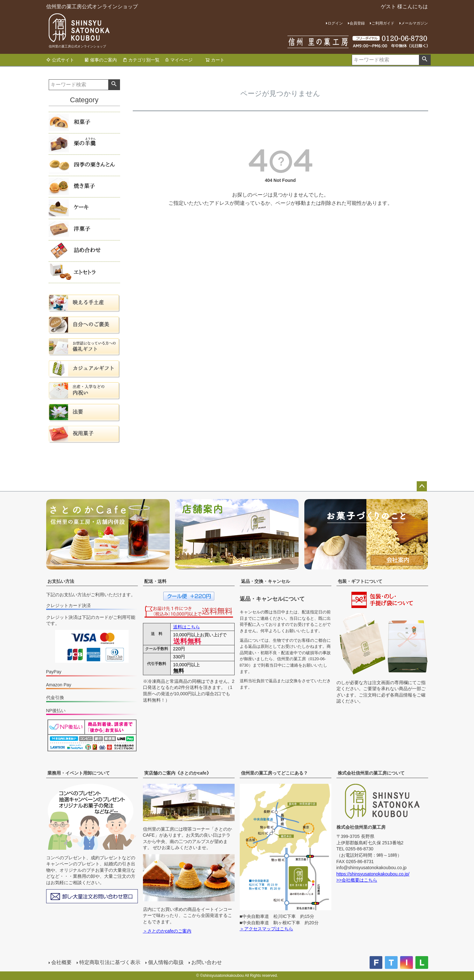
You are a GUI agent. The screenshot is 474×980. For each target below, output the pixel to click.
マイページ (179, 60)
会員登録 (357, 23)
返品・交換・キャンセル (265, 581)
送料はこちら (187, 627)
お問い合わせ (207, 962)
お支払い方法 (61, 581)
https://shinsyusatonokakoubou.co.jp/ (373, 874)
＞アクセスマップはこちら (266, 929)
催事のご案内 (101, 60)
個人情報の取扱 (166, 962)
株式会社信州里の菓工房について (371, 773)
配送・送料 (155, 581)
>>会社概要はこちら (357, 880)
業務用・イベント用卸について (79, 773)
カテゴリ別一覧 (141, 60)
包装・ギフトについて (360, 581)
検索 (424, 60)
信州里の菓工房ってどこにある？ (274, 773)
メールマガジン (414, 23)
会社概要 (61, 962)
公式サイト (60, 60)
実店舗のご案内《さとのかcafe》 (178, 773)
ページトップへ (422, 486)
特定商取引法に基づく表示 (110, 962)
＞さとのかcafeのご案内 (167, 931)
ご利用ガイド (383, 23)
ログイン (335, 23)
